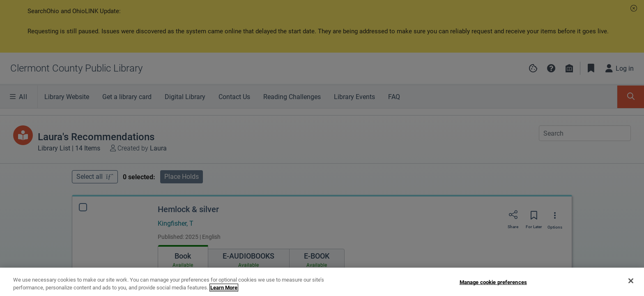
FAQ (394, 97)
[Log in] (620, 68)
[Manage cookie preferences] (533, 68)
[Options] (555, 165)
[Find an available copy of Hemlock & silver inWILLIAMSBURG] (293, 247)
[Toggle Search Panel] (631, 97)
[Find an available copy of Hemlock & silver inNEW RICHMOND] (183, 247)
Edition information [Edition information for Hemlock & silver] (183, 282)
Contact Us (234, 97)
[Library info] (569, 68)
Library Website (67, 97)
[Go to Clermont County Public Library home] (76, 68)
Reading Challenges (292, 97)
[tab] (183, 206)
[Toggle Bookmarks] (591, 68)
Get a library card (127, 97)
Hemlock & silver (188, 157)
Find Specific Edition (529, 267)
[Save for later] (534, 165)
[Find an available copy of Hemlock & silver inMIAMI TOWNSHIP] (238, 247)
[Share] (513, 165)
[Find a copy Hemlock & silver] (175, 265)
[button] (634, 8)
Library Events (354, 97)
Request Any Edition (529, 249)
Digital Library (185, 97)
